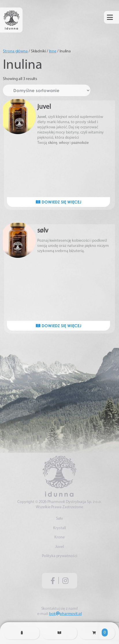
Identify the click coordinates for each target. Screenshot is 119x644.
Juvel (59, 547)
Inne (53, 51)
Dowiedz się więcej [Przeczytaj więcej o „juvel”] (59, 202)
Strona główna (15, 51)
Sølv (60, 519)
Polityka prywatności (59, 556)
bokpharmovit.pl (65, 614)
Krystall (59, 528)
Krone (59, 537)
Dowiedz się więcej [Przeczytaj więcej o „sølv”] (59, 326)
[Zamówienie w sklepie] (47, 90)
